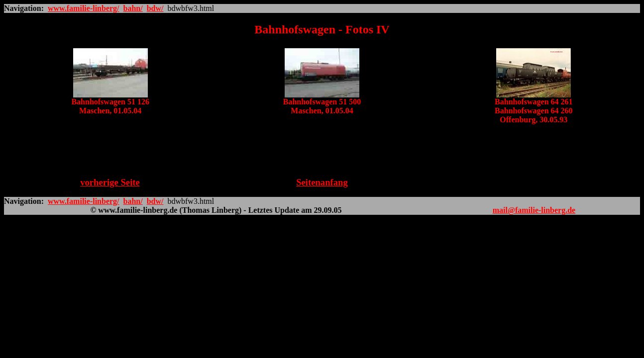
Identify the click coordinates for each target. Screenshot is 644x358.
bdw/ (155, 8)
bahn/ (133, 8)
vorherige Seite (110, 182)
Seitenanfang (322, 182)
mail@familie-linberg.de (534, 210)
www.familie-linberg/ (84, 8)
